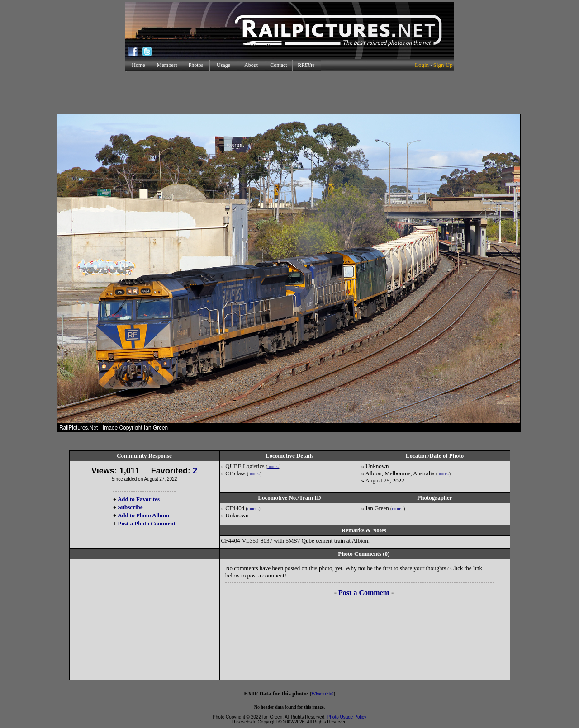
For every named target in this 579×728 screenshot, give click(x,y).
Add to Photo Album (144, 515)
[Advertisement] (289, 92)
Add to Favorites (139, 499)
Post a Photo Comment (147, 523)
